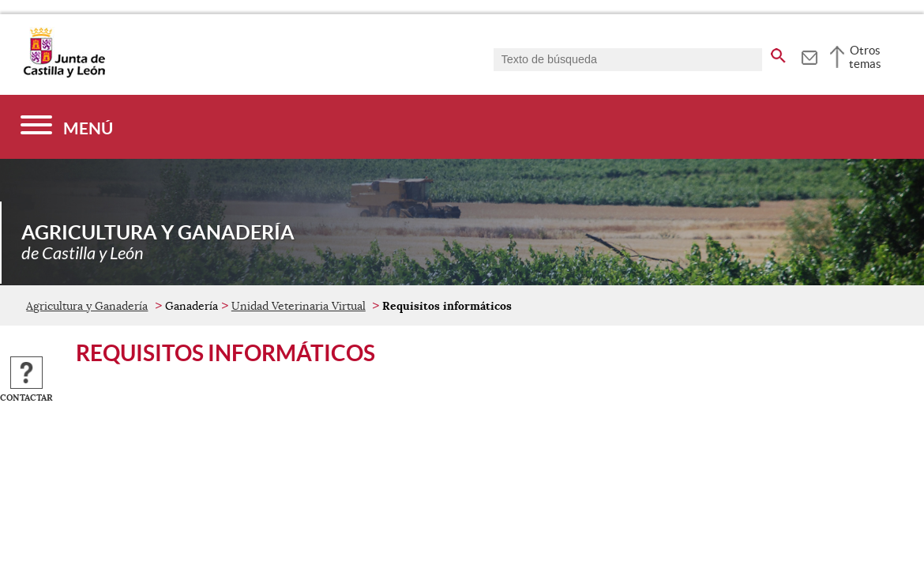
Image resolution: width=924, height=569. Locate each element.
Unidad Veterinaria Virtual (299, 306)
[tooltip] (809, 55)
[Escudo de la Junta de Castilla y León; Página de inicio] (64, 74)
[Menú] (67, 127)
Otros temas (865, 57)
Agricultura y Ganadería (87, 306)
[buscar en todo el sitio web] (778, 53)
